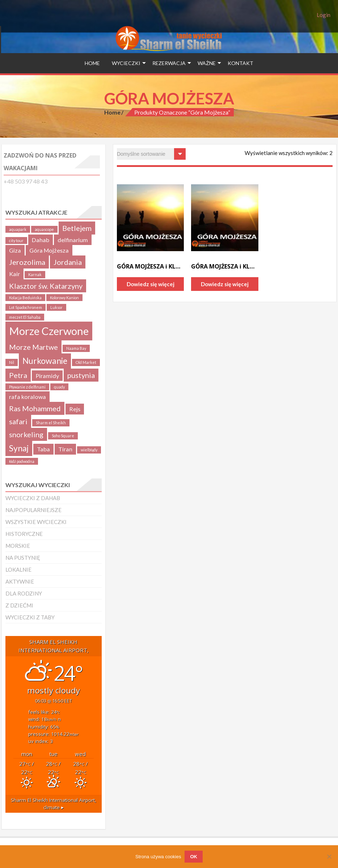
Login (324, 15)
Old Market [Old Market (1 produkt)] (86, 362)
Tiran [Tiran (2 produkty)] (65, 449)
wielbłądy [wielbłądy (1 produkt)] (89, 450)
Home (112, 112)
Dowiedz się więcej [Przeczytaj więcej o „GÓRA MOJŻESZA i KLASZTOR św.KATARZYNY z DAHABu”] (225, 284)
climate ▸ (54, 804)
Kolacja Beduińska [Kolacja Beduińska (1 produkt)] (25, 298)
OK (194, 857)
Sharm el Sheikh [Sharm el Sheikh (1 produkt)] (51, 423)
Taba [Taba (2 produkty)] (43, 449)
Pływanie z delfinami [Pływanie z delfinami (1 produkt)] (27, 387)
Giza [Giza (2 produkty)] (15, 250)
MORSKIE (18, 546)
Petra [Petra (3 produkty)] (18, 375)
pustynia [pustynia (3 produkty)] (81, 375)
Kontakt (240, 63)
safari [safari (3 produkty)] (18, 421)
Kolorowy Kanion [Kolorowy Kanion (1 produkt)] (64, 298)
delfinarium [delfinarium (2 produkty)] (73, 240)
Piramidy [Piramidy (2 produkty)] (47, 376)
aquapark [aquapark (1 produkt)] (18, 229)
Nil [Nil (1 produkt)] (12, 362)
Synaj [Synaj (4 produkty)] (19, 448)
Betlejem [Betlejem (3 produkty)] (77, 228)
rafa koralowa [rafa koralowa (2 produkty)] (28, 397)
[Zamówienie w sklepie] (151, 154)
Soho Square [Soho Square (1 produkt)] (63, 436)
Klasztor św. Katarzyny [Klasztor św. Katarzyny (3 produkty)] (46, 286)
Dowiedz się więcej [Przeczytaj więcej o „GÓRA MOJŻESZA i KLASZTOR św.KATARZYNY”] (151, 284)
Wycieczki (126, 63)
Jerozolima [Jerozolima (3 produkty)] (27, 262)
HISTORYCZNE (24, 534)
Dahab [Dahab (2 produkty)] (41, 240)
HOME (92, 63)
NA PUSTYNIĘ (23, 558)
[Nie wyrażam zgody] (329, 856)
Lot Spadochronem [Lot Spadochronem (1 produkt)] (26, 307)
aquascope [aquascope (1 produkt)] (44, 229)
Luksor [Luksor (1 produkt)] (56, 307)
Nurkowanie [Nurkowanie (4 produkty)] (45, 361)
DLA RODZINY (24, 593)
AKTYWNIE (20, 581)
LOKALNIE (18, 570)
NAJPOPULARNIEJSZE (33, 510)
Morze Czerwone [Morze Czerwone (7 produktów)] (49, 331)
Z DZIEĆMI (19, 605)
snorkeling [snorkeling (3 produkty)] (26, 434)
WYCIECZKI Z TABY (30, 617)
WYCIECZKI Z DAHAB (33, 498)
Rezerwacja (169, 63)
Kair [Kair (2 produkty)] (14, 274)
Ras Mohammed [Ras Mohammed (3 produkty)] (35, 408)
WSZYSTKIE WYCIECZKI (36, 522)
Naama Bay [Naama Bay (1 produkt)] (76, 348)
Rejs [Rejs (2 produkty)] (75, 409)
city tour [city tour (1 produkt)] (16, 240)
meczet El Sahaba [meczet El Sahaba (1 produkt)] (25, 317)
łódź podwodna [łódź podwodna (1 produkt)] (22, 461)
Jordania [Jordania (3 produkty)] (68, 262)
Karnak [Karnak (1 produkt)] (35, 274)
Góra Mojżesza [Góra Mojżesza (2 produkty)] (49, 250)
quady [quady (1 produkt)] (59, 387)
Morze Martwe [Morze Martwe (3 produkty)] (33, 347)
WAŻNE (207, 63)
